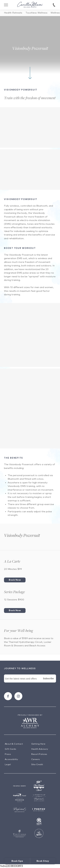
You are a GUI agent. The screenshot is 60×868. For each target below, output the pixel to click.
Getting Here (38, 744)
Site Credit (37, 765)
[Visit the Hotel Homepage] (30, 5)
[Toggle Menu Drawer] (6, 5)
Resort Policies (39, 754)
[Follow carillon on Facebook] (8, 696)
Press (8, 754)
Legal (8, 765)
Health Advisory (40, 749)
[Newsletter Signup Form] (30, 682)
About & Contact (14, 744)
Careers (36, 759)
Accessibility (11, 759)
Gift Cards (10, 749)
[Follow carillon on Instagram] (18, 696)
